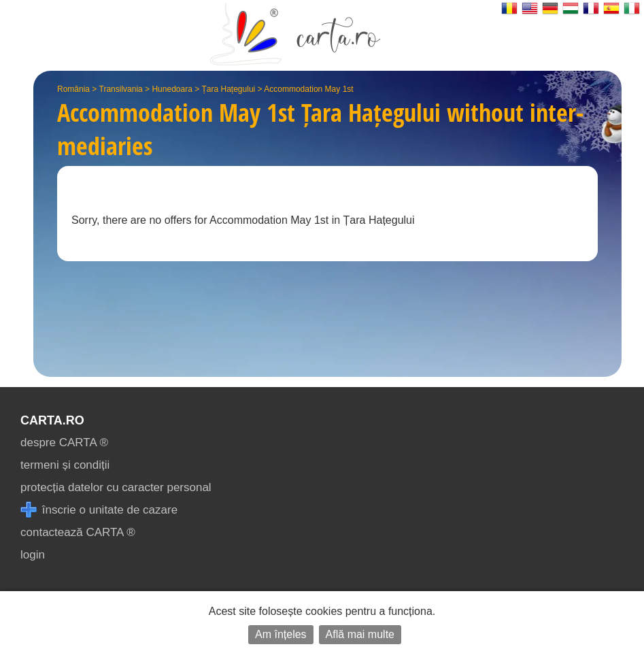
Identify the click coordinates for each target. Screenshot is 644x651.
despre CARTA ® (64, 443)
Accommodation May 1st (308, 89)
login (33, 555)
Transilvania (121, 89)
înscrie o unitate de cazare (99, 510)
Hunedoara (172, 89)
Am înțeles (281, 634)
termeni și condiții (65, 465)
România (73, 89)
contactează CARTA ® (78, 532)
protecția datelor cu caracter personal (116, 487)
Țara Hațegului (229, 89)
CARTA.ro (52, 420)
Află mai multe (360, 634)
